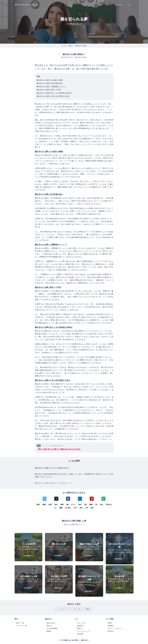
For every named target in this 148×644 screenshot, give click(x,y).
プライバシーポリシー (115, 628)
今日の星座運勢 (52, 628)
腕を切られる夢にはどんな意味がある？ (52, 468)
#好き (92, 508)
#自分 (56, 505)
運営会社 (111, 631)
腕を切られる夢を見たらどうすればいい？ (53, 483)
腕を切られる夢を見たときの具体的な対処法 (54, 93)
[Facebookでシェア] (68, 499)
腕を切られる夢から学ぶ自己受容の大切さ (53, 96)
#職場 (61, 508)
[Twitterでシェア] (45, 499)
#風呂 (62, 505)
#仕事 (50, 505)
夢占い (71, 46)
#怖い (81, 508)
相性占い (80, 628)
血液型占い (81, 626)
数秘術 (49, 631)
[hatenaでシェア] (80, 499)
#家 (85, 505)
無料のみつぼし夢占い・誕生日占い (27, 5)
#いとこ (73, 505)
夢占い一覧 (20, 623)
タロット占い (77, 609)
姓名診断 (80, 634)
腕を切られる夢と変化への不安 (49, 90)
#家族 (91, 505)
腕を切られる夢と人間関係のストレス (52, 87)
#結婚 (44, 505)
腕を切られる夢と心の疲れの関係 (50, 80)
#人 (55, 508)
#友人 (102, 505)
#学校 (38, 505)
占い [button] (129, 5)
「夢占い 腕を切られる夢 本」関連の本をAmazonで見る (59, 449)
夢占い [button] (108, 5)
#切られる (109, 505)
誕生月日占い (51, 623)
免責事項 (111, 626)
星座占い (88, 609)
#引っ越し (68, 508)
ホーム (64, 46)
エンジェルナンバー (63, 609)
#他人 (80, 505)
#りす (75, 508)
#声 (87, 508)
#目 (96, 505)
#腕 (67, 505)
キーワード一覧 (22, 626)
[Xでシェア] (56, 499)
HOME (100, 5)
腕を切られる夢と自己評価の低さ (50, 83)
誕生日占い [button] (119, 5)
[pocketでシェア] (92, 499)
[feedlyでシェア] (103, 499)
